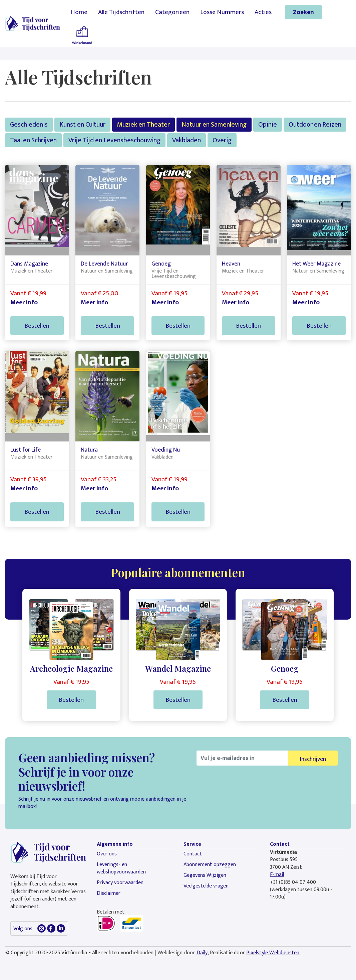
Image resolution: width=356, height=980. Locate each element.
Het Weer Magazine (316, 264)
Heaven (231, 264)
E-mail (277, 875)
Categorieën (172, 12)
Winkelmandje (82, 35)
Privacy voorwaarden (120, 883)
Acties (263, 12)
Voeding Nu (166, 450)
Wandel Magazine (178, 668)
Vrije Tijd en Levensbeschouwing (114, 140)
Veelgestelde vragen (206, 886)
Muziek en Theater (143, 125)
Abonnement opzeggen (210, 865)
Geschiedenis (29, 125)
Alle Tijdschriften (121, 12)
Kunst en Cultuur (82, 125)
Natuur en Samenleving (214, 125)
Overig (222, 140)
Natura (89, 450)
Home (79, 12)
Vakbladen (187, 140)
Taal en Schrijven (33, 140)
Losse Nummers (222, 12)
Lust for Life (26, 450)
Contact (193, 854)
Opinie (268, 125)
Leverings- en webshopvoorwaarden (121, 868)
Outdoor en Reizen (315, 125)
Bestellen (37, 326)
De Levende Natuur (104, 264)
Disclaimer (109, 893)
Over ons (107, 854)
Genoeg (161, 264)
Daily (202, 953)
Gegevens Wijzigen (205, 875)
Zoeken (303, 12)
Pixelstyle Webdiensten (273, 953)
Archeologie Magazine (71, 668)
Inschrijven (313, 759)
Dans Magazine (29, 264)
